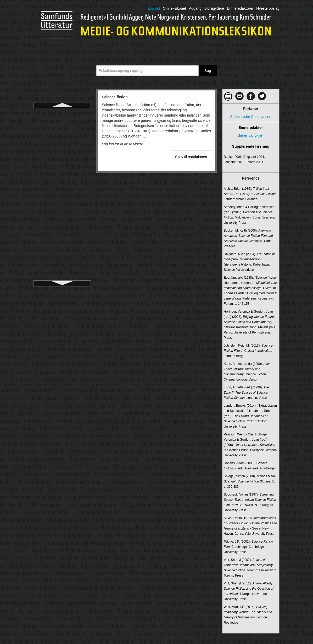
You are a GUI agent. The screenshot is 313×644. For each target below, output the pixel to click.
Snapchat (62, 250)
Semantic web (62, 132)
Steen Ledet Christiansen (251, 117)
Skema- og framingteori (62, 212)
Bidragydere (214, 8)
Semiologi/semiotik (62, 151)
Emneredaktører (240, 8)
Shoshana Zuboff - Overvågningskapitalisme (62, 191)
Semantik (62, 141)
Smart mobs (62, 241)
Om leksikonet (174, 8)
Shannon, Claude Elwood (62, 170)
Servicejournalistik (62, 160)
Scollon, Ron (62, 123)
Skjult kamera (62, 222)
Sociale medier (62, 269)
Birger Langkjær (251, 135)
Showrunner (62, 203)
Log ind (154, 8)
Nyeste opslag (268, 8)
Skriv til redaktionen (191, 157)
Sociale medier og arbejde (62, 278)
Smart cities (62, 231)
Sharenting (62, 179)
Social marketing (62, 260)
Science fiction (62, 113)
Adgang (195, 8)
